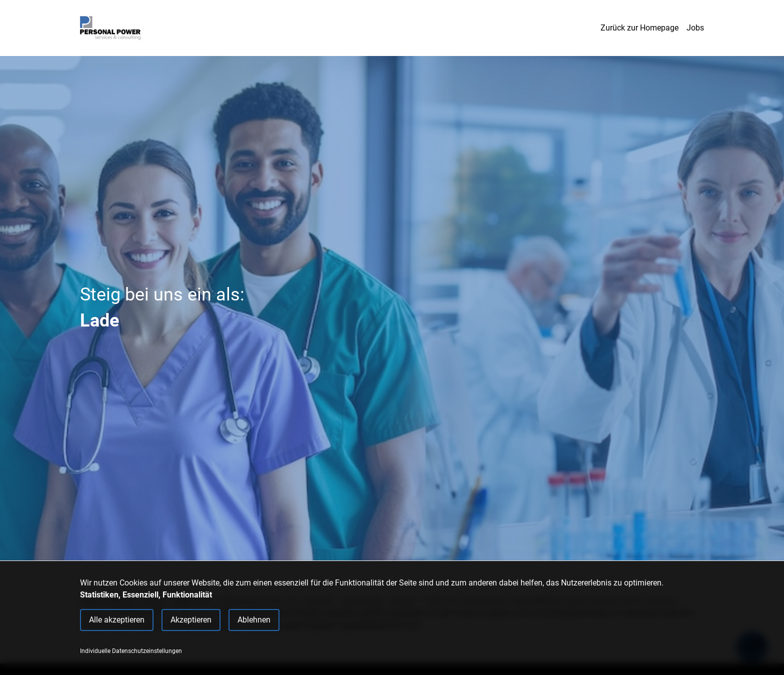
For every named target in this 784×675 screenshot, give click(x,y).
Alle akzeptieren (117, 620)
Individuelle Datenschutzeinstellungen (131, 651)
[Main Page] (110, 28)
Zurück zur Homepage (639, 28)
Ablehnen (254, 620)
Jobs (695, 28)
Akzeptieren (191, 620)
